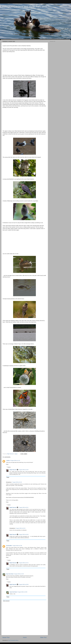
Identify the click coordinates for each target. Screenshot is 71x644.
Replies (9, 467)
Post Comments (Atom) (13, 640)
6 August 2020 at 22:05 (23, 470)
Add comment (6, 601)
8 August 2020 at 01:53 (20, 528)
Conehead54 (9, 546)
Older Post (43, 637)
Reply (7, 464)
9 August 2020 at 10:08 (22, 592)
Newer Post (6, 637)
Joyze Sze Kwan (10, 574)
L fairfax (8, 460)
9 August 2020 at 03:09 (23, 584)
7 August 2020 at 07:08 (17, 546)
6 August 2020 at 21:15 (15, 460)
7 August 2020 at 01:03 (17, 482)
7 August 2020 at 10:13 (23, 563)
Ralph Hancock (13, 470)
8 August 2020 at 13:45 (19, 574)
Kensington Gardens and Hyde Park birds (24, 7)
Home (25, 637)
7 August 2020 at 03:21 (23, 507)
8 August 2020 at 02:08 (23, 534)
